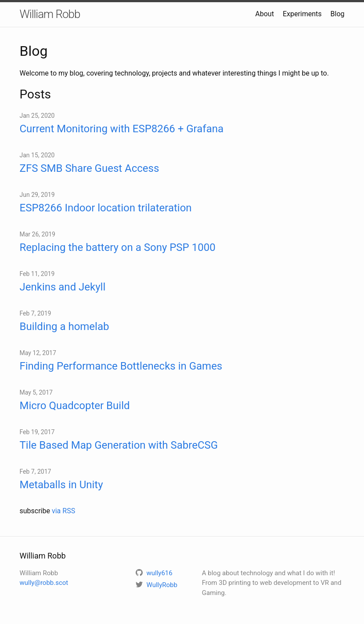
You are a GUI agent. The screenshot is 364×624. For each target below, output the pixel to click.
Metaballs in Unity (61, 485)
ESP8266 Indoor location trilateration (106, 208)
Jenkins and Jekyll (63, 287)
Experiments (302, 14)
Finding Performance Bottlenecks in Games (121, 366)
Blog (338, 14)
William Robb (50, 14)
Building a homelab (65, 327)
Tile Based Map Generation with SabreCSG (119, 445)
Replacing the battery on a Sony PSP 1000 (118, 247)
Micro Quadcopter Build (75, 406)
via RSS (63, 511)
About (265, 14)
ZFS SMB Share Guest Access (90, 168)
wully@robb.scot (44, 583)
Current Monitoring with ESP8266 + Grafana (122, 129)
